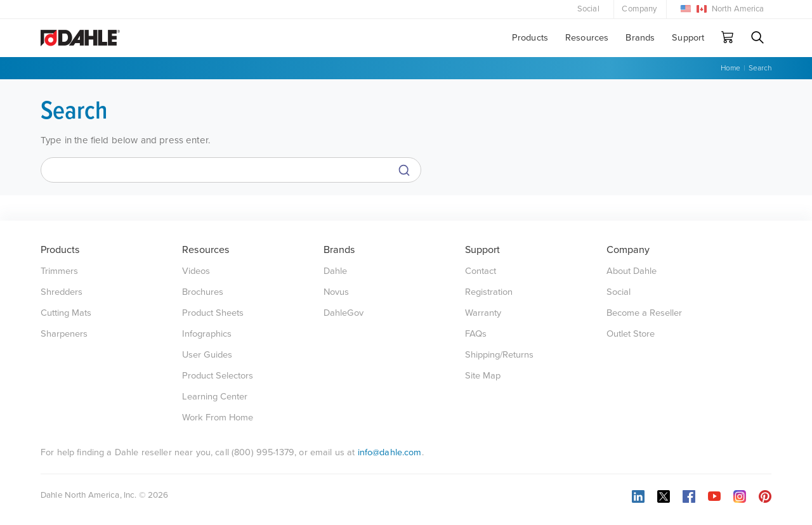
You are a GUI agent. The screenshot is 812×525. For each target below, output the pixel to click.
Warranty (483, 313)
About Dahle (632, 271)
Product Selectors (218, 376)
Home (730, 68)
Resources (587, 38)
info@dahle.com (390, 452)
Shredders (62, 292)
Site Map (483, 376)
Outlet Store (631, 334)
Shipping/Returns (499, 355)
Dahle (335, 271)
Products (530, 38)
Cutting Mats (66, 313)
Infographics (207, 334)
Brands (640, 38)
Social (588, 9)
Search (760, 68)
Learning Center (215, 397)
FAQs (476, 334)
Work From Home (218, 418)
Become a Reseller (644, 313)
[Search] (231, 170)
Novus (336, 292)
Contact (481, 271)
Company (639, 9)
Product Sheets (213, 313)
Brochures (203, 292)
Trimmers (59, 271)
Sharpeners (64, 334)
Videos (196, 271)
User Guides (207, 355)
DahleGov (344, 313)
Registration (489, 292)
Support (688, 38)
